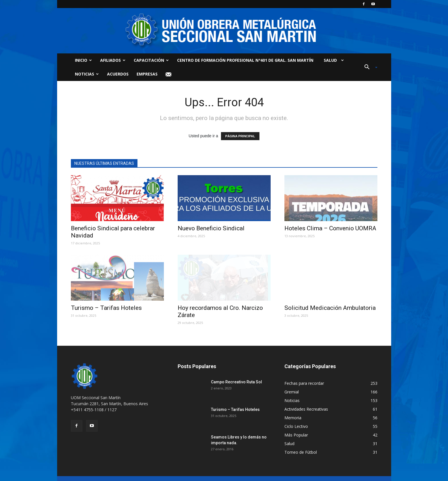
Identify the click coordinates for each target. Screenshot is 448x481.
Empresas (147, 74)
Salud (333, 60)
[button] (369, 67)
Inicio (83, 60)
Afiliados (113, 60)
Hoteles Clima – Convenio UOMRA (330, 228)
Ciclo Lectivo (296, 426)
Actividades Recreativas (306, 409)
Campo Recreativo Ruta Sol (236, 382)
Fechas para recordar (304, 383)
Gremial (292, 392)
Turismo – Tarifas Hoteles (106, 308)
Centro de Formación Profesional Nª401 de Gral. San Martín (245, 60)
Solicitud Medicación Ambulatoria (330, 308)
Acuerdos (118, 74)
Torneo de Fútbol (301, 452)
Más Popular (296, 435)
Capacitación (151, 60)
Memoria (293, 418)
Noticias (87, 74)
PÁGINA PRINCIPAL (240, 136)
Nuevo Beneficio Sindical (211, 228)
